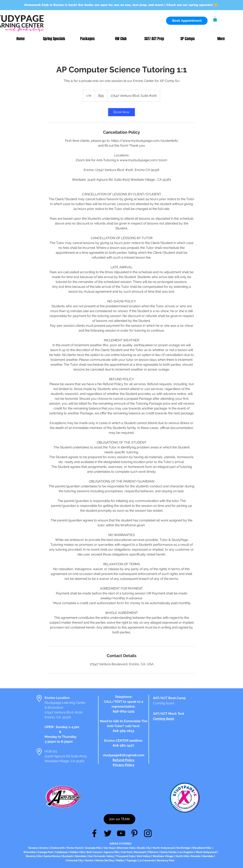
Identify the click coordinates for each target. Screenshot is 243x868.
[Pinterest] (134, 833)
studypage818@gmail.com (124, 755)
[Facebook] (94, 833)
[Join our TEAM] (119, 819)
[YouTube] (121, 833)
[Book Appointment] (187, 21)
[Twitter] (108, 833)
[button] (215, 19)
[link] (122, 112)
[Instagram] (148, 833)
